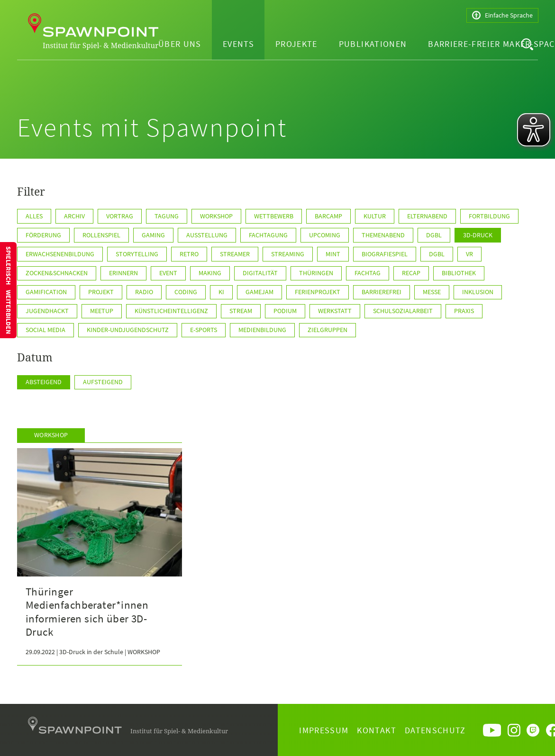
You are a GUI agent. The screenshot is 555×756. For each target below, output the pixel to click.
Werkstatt (335, 311)
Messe (432, 292)
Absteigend (44, 382)
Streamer (235, 254)
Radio (144, 292)
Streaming (288, 254)
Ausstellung (207, 235)
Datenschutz (435, 730)
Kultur (375, 216)
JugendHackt (47, 311)
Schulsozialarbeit (403, 311)
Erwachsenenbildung (60, 254)
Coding (186, 292)
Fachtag (368, 273)
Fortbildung (489, 216)
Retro (189, 254)
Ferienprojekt (318, 292)
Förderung (43, 235)
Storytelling (137, 254)
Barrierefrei (382, 292)
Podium (285, 311)
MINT (333, 254)
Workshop (216, 216)
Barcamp (328, 216)
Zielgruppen (328, 330)
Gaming (153, 235)
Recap (411, 273)
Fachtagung (268, 235)
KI (221, 292)
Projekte (296, 44)
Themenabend (383, 235)
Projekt (101, 292)
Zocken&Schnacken (57, 273)
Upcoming (325, 235)
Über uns (180, 44)
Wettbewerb (274, 216)
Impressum (324, 730)
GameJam (259, 292)
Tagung (167, 216)
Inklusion (478, 292)
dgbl (434, 235)
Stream (241, 311)
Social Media (45, 330)
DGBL (437, 254)
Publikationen (373, 44)
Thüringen (316, 273)
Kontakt (376, 730)
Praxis (464, 311)
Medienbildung (262, 330)
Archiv (74, 216)
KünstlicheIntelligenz (171, 311)
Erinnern (123, 273)
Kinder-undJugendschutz (128, 330)
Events (238, 44)
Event (168, 273)
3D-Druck (478, 235)
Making (210, 273)
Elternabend (427, 216)
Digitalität (260, 273)
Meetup (102, 311)
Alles (34, 216)
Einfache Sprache (502, 15)
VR (469, 254)
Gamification (46, 292)
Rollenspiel (101, 235)
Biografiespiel (385, 254)
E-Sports (204, 330)
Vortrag (120, 216)
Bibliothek (459, 273)
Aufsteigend (103, 382)
